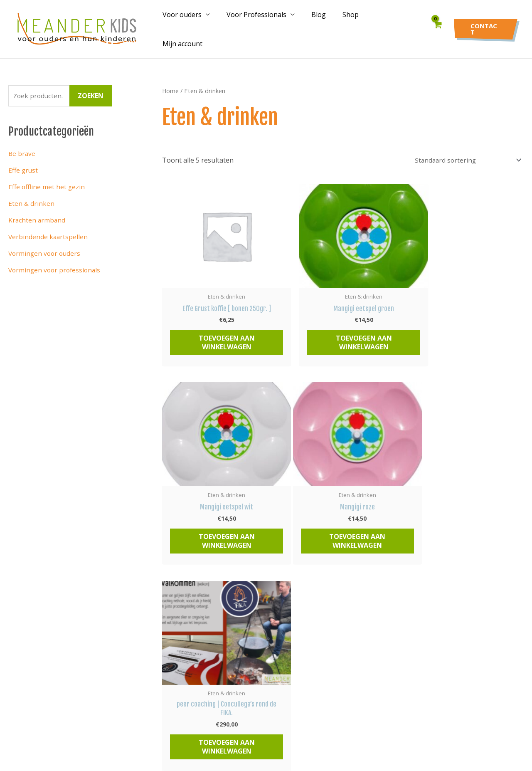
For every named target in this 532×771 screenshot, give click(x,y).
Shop (354, 26)
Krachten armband (37, 214)
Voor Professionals (266, 26)
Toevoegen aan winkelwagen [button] (219, 337)
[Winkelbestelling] (464, 153)
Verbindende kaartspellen (49, 230)
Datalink (349, 735)
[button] (485, 26)
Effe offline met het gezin (47, 180)
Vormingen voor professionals (56, 264)
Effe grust (24, 164)
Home (171, 84)
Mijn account (395, 26)
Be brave (22, 147)
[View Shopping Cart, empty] (438, 26)
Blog (325, 26)
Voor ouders (195, 26)
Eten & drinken (31, 197)
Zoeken (91, 89)
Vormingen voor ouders (46, 247)
